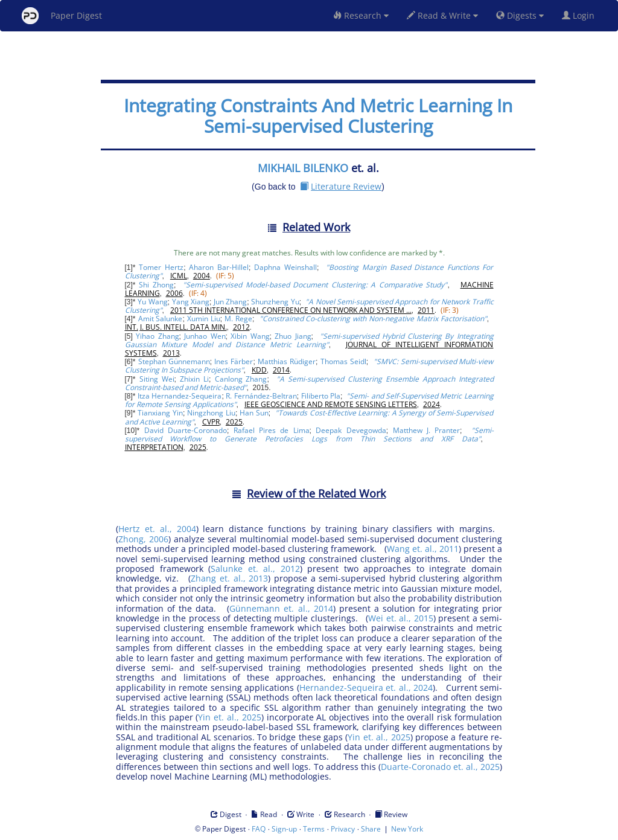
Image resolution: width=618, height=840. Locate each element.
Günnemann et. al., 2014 (281, 608)
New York (407, 829)
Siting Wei (157, 379)
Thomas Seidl (343, 361)
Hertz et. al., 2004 (157, 529)
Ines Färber (234, 361)
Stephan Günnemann (174, 361)
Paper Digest (62, 16)
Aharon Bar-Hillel (219, 267)
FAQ (259, 829)
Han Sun (254, 413)
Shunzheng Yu (275, 302)
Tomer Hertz (161, 267)
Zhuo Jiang (293, 336)
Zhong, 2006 (143, 539)
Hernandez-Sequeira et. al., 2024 (366, 688)
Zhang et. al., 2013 (229, 578)
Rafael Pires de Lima (272, 430)
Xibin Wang (250, 336)
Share (371, 829)
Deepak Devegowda (351, 430)
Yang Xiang (191, 302)
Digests (520, 15)
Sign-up (284, 829)
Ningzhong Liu (211, 413)
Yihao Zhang (157, 336)
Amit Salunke (161, 319)
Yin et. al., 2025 (229, 717)
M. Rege (238, 319)
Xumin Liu (204, 319)
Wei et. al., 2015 (401, 618)
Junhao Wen (205, 336)
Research (361, 15)
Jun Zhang (230, 302)
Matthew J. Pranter (426, 430)
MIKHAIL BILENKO (303, 168)
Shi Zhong (156, 285)
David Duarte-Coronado (186, 430)
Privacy (343, 829)
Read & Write (442, 15)
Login (581, 15)
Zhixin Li (194, 379)
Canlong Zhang (241, 379)
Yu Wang (152, 302)
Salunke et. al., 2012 (255, 569)
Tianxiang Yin (160, 413)
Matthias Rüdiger (287, 361)
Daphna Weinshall (285, 267)
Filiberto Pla (321, 396)
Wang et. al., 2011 (423, 549)
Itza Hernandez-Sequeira (180, 396)
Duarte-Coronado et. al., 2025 (440, 767)
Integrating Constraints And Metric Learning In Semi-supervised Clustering (318, 116)
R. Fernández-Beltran (261, 396)
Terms (314, 829)
